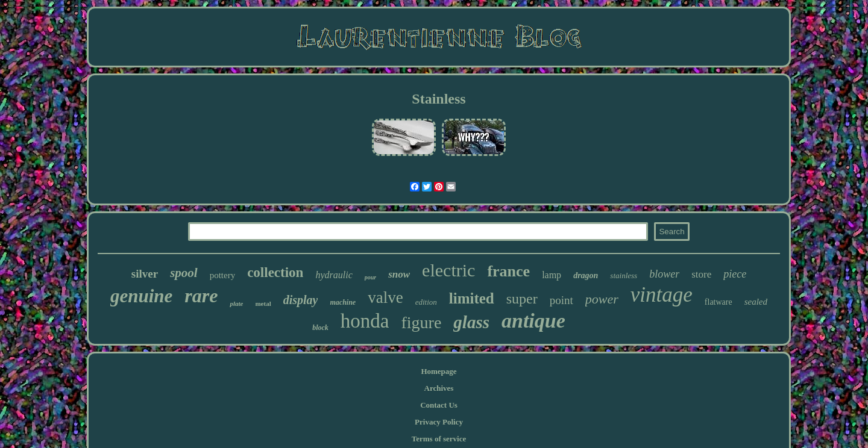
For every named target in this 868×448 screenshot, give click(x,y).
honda (365, 321)
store (701, 274)
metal (263, 303)
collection (275, 272)
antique (533, 321)
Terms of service (439, 439)
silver (145, 274)
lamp (552, 275)
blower (664, 274)
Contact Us (439, 405)
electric (448, 270)
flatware (719, 302)
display (301, 300)
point (561, 300)
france (508, 271)
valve (385, 297)
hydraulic (334, 275)
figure (422, 322)
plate (236, 303)
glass (471, 322)
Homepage (439, 371)
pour (370, 277)
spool (184, 273)
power (602, 299)
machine (343, 302)
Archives (439, 388)
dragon (586, 275)
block (320, 328)
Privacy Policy (439, 422)
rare (201, 296)
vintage (662, 295)
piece (735, 274)
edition (426, 302)
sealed (756, 302)
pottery (223, 275)
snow (399, 274)
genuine (141, 296)
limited (472, 298)
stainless (624, 275)
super (522, 299)
